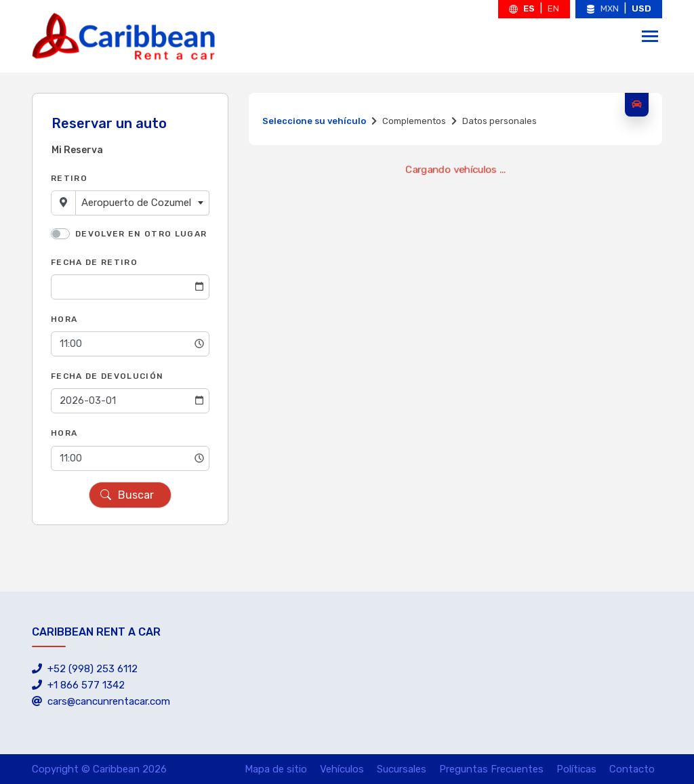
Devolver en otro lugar (141, 234)
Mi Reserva (77, 150)
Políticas (576, 769)
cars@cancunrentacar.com (101, 701)
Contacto (632, 769)
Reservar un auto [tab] (109, 123)
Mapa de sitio (276, 769)
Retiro (69, 178)
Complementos (414, 121)
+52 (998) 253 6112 (85, 669)
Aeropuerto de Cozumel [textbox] (136, 203)
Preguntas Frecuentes (491, 769)
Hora (64, 319)
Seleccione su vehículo (314, 121)
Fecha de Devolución (107, 376)
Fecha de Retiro (94, 262)
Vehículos (342, 769)
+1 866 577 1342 (78, 685)
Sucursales (402, 769)
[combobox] (142, 203)
